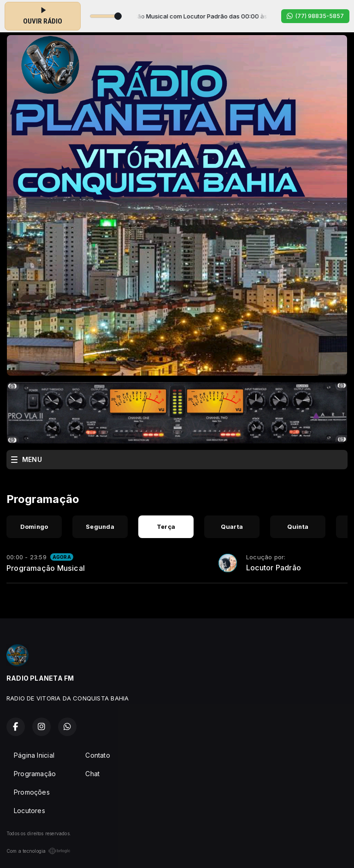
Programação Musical (46, 568)
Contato (97, 755)
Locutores (29, 811)
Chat (92, 774)
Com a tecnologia (38, 851)
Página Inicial (34, 755)
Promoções (32, 792)
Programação (35, 774)
